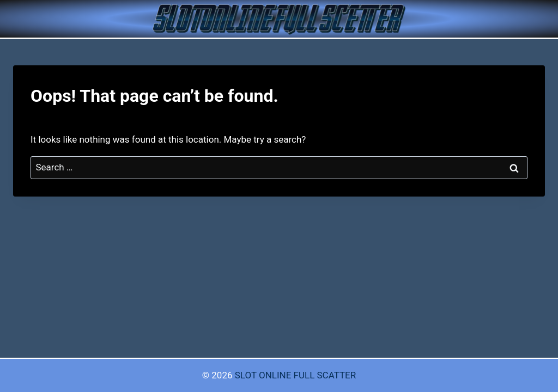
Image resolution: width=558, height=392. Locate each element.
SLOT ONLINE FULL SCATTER (296, 375)
